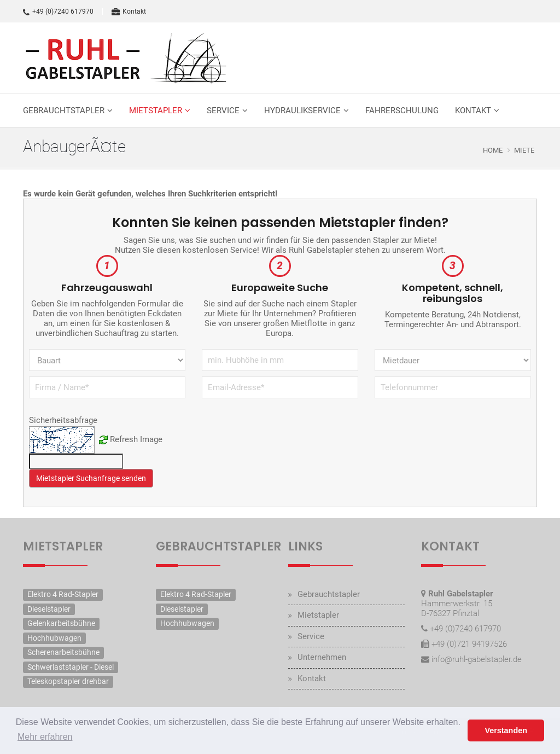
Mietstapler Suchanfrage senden (91, 478)
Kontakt (129, 11)
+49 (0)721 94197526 (469, 644)
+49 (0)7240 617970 (58, 11)
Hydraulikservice (302, 111)
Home (493, 150)
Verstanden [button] (506, 730)
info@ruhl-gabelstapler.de (477, 659)
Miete (524, 150)
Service (223, 111)
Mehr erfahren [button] (45, 737)
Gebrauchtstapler (64, 111)
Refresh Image (136, 439)
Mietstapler (156, 111)
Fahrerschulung (402, 111)
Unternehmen (322, 657)
